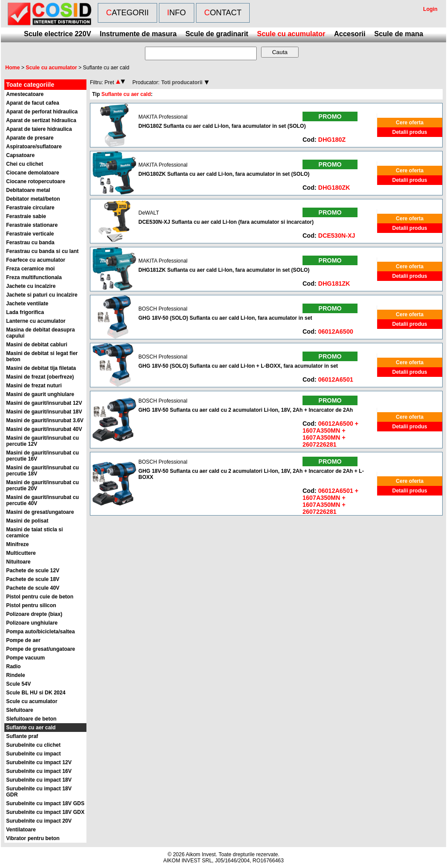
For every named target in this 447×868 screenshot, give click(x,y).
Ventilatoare (21, 830)
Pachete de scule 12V (33, 571)
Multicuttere (21, 553)
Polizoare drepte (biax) (34, 614)
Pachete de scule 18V (33, 579)
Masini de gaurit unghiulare (40, 394)
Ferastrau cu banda (30, 243)
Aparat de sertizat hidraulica (41, 120)
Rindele (15, 675)
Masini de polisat (27, 521)
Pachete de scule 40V (33, 588)
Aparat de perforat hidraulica (42, 112)
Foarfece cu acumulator (36, 260)
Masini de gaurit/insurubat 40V (44, 429)
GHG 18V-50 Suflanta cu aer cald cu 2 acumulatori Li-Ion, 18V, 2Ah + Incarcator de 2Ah (246, 410)
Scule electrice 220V (58, 34)
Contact (223, 13)
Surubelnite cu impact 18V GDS (45, 803)
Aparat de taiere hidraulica (39, 129)
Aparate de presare (30, 138)
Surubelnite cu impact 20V (39, 821)
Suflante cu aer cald (31, 728)
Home (12, 68)
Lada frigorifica (25, 312)
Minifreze (17, 544)
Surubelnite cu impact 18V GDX (45, 812)
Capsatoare (20, 155)
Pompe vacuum (26, 658)
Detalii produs (409, 132)
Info (177, 13)
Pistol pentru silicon (31, 605)
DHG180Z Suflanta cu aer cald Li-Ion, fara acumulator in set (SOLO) (222, 126)
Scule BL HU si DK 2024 (36, 693)
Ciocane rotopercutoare (36, 181)
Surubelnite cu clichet (33, 745)
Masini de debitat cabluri (37, 345)
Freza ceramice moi (30, 269)
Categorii (127, 13)
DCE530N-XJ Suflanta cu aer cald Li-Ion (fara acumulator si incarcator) (226, 222)
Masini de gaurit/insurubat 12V (44, 403)
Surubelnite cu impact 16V (39, 771)
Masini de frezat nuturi (34, 386)
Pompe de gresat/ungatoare (41, 649)
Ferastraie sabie (26, 216)
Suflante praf (22, 736)
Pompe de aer (23, 640)
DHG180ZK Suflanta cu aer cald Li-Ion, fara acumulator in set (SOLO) (224, 174)
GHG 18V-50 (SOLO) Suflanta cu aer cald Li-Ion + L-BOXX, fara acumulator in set (238, 366)
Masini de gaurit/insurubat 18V (44, 412)
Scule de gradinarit (217, 34)
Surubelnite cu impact (33, 754)
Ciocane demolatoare (33, 173)
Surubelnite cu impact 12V (39, 762)
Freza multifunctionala (34, 277)
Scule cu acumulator (291, 34)
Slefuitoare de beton (31, 719)
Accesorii (350, 34)
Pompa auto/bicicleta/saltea (40, 632)
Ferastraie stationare (32, 225)
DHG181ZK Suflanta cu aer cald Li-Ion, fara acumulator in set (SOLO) (224, 270)
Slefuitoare (20, 710)
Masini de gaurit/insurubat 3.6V (45, 420)
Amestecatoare (25, 94)
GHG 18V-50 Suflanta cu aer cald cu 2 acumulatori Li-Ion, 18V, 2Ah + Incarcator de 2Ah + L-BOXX (251, 474)
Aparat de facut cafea (33, 103)
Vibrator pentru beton (33, 838)
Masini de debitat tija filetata (41, 368)
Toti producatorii (182, 82)
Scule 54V (19, 684)
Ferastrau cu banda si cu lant (42, 251)
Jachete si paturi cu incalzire (42, 295)
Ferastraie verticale (30, 234)
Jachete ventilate (27, 304)
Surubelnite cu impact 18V (39, 780)
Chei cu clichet (25, 164)
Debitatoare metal (28, 190)
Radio (13, 666)
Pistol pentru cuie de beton (40, 597)
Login (430, 9)
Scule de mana (399, 34)
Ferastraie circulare (30, 208)
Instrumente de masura (138, 34)
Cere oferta (410, 123)
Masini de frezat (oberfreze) (40, 377)
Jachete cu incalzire (31, 286)
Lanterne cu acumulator (36, 321)
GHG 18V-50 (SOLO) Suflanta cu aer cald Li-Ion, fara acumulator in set (225, 318)
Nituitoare (18, 562)
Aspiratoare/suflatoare (34, 147)
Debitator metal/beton (33, 199)
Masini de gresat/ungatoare (40, 512)
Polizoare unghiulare (32, 623)
